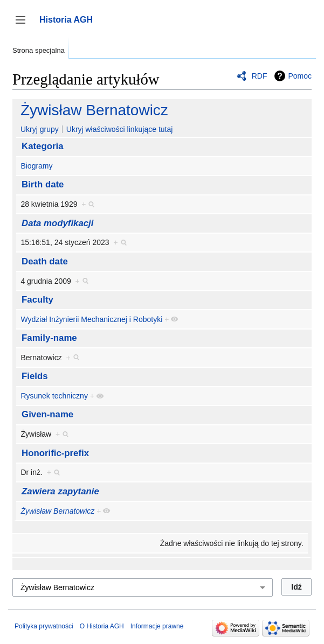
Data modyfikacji (57, 223)
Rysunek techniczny (54, 396)
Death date (45, 261)
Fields (35, 376)
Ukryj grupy (40, 129)
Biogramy (36, 166)
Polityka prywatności (44, 626)
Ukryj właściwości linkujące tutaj (120, 129)
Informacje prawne (157, 626)
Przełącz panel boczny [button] (24, 25)
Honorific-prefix (55, 453)
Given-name (47, 414)
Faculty (37, 300)
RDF (260, 76)
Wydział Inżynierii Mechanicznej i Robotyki (91, 319)
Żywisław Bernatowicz (94, 110)
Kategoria (42, 146)
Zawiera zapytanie (60, 491)
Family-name (49, 338)
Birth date (43, 184)
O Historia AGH (102, 626)
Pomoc (300, 76)
